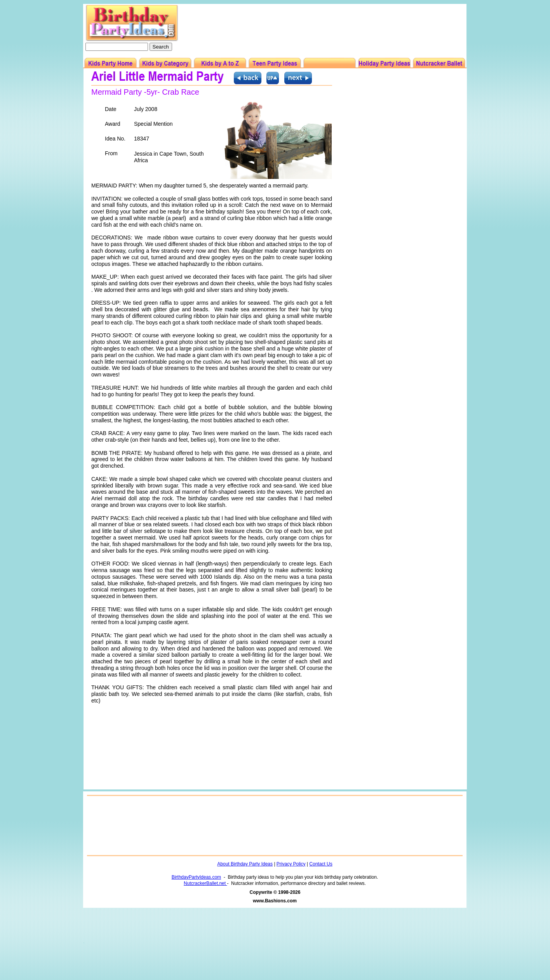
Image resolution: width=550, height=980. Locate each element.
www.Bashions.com (275, 901)
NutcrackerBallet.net (205, 883)
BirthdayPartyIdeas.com (196, 877)
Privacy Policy (291, 864)
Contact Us (321, 864)
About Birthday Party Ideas (245, 864)
